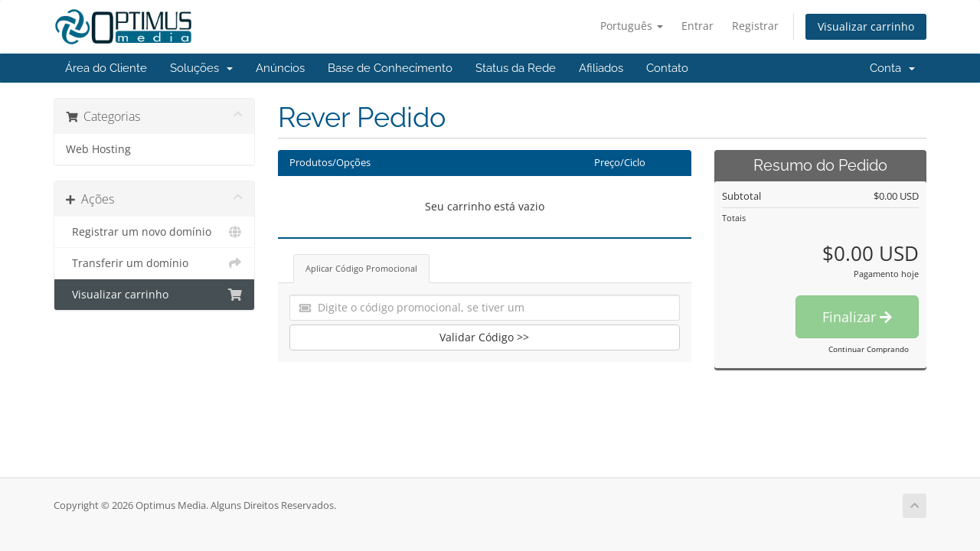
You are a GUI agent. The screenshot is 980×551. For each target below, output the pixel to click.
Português (632, 26)
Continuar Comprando (869, 349)
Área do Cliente (106, 68)
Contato (667, 68)
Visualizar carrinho (866, 26)
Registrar (755, 26)
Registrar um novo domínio (154, 232)
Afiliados (601, 68)
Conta (892, 68)
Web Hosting (98, 149)
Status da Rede (516, 68)
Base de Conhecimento (390, 68)
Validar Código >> (484, 337)
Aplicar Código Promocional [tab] (361, 268)
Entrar (697, 26)
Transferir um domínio (154, 263)
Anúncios (280, 68)
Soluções (201, 68)
